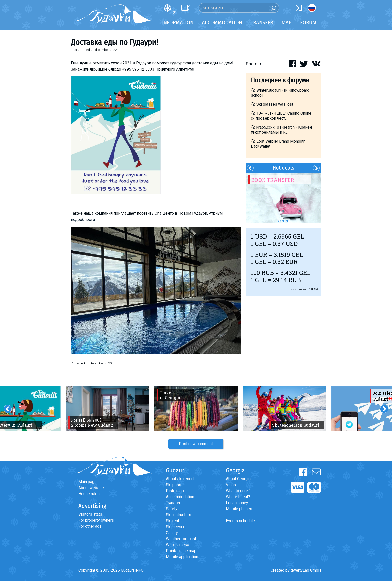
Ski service (176, 527)
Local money (237, 503)
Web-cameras (178, 545)
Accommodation (180, 497)
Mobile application (182, 557)
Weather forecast (181, 539)
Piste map (175, 491)
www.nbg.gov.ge (299, 289)
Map (287, 22)
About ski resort (180, 479)
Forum (308, 22)
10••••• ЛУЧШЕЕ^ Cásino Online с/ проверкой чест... (281, 116)
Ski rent (173, 521)
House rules (89, 494)
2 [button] (283, 221)
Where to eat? (238, 497)
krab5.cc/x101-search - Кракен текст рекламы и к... (281, 130)
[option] (283, 198)
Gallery (172, 533)
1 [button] (279, 221)
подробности (83, 220)
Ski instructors (179, 515)
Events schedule (240, 521)
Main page (88, 482)
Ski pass (174, 485)
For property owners (96, 520)
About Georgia (238, 479)
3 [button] (287, 221)
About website (91, 488)
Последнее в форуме (280, 80)
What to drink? (238, 491)
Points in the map (181, 551)
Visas (231, 485)
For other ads (90, 526)
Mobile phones (239, 509)
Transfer (173, 503)
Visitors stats (90, 514)
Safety (172, 509)
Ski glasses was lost (272, 104)
